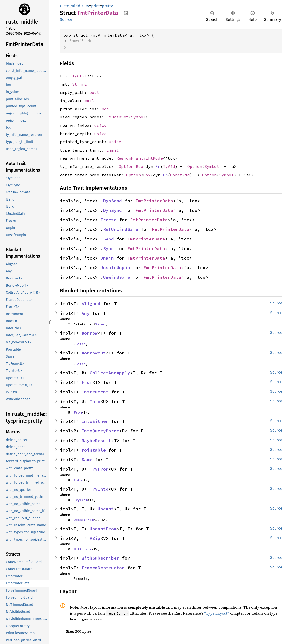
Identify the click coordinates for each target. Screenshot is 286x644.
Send (108, 239)
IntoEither (95, 421)
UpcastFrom (83, 520)
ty (87, 6)
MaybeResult (96, 440)
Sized (100, 324)
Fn (158, 166)
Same (87, 460)
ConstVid (180, 175)
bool (94, 92)
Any (86, 313)
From (87, 382)
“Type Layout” (217, 613)
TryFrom (99, 469)
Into (95, 401)
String (80, 84)
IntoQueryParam (100, 431)
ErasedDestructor (103, 568)
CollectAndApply (110, 373)
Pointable (94, 450)
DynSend (113, 201)
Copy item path (126, 13)
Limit (113, 150)
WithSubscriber (100, 558)
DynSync (113, 210)
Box (140, 166)
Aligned (91, 304)
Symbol (138, 117)
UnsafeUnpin (115, 268)
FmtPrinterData (154, 201)
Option (126, 166)
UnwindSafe (117, 277)
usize (100, 125)
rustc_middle (72, 6)
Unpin (107, 258)
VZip (95, 538)
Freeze (108, 220)
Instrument (95, 392)
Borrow (90, 333)
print (95, 6)
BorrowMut (94, 353)
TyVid (169, 166)
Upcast (106, 509)
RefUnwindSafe (121, 229)
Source (66, 19)
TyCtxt (80, 76)
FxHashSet (118, 117)
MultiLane (83, 549)
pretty (107, 6)
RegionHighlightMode (140, 158)
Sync (108, 248)
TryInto (99, 489)
